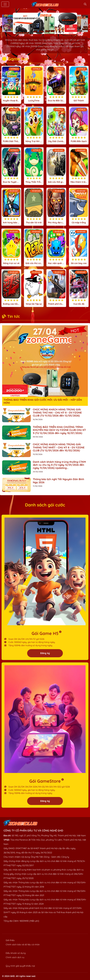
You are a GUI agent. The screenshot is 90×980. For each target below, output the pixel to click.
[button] (38, 31)
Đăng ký (45, 653)
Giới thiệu (10, 940)
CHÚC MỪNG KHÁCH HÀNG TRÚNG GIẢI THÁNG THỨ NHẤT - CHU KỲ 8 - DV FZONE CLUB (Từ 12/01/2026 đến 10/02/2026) (59, 447)
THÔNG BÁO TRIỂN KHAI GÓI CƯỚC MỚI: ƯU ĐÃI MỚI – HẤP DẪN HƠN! (43, 401)
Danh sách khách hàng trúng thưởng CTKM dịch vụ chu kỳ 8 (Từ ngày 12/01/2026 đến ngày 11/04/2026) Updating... (59, 465)
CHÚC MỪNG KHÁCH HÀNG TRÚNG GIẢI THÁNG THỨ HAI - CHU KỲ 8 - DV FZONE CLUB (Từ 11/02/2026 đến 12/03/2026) (57, 413)
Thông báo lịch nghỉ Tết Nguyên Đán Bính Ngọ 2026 (58, 481)
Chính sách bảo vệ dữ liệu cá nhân (23, 944)
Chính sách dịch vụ (15, 957)
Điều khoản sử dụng (16, 953)
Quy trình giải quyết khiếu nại (20, 966)
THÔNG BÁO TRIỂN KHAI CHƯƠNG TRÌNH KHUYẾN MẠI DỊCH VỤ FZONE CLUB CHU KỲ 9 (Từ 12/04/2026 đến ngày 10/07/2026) (59, 430)
